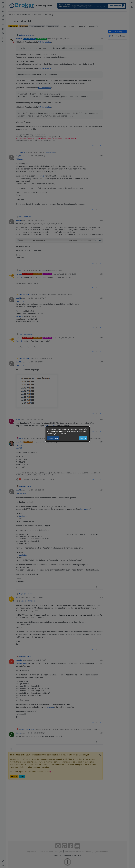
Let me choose (53, 438)
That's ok (83, 438)
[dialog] (68, 434)
